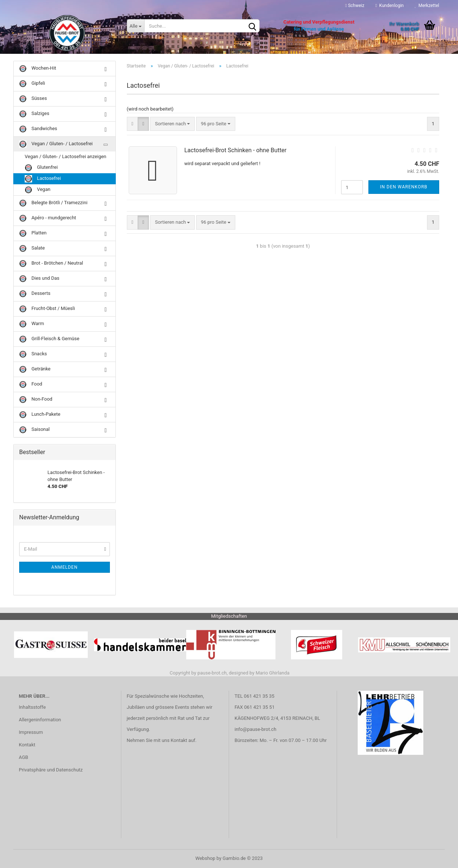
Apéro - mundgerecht (48, 218)
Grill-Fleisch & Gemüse (49, 339)
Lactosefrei (43, 179)
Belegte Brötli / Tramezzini (53, 203)
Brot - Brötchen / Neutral (51, 264)
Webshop (205, 858)
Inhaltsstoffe (32, 707)
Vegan (38, 190)
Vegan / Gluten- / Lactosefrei (56, 144)
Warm (32, 324)
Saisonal (34, 430)
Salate (32, 248)
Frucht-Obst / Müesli (47, 309)
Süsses (33, 99)
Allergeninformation (40, 720)
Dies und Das (39, 279)
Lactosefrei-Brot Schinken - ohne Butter (235, 150)
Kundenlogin (390, 6)
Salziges (34, 114)
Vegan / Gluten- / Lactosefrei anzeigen (65, 156)
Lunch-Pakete (40, 415)
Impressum (31, 732)
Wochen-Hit (38, 69)
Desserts (35, 294)
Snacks (33, 354)
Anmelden (64, 567)
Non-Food (36, 400)
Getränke (35, 369)
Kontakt (27, 745)
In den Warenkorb (404, 187)
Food (31, 384)
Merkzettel (427, 6)
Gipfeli (32, 84)
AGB (23, 757)
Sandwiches (38, 129)
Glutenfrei (41, 168)
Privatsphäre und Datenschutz (51, 770)
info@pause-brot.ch (255, 729)
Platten (33, 233)
